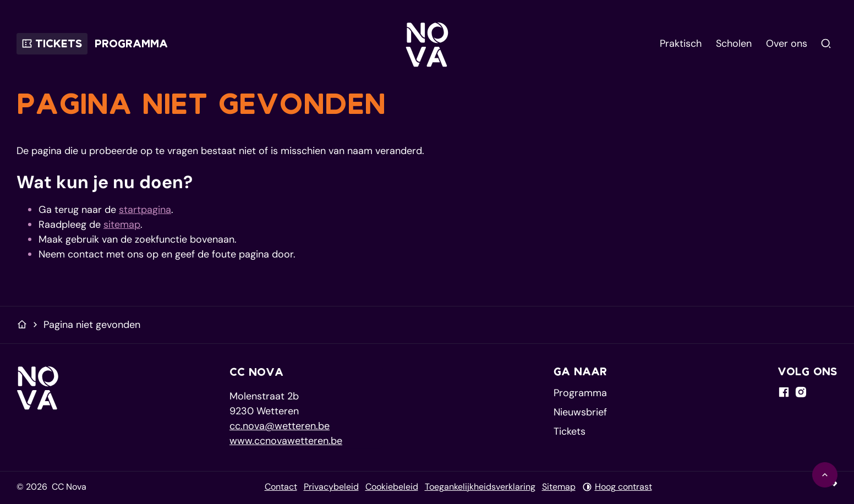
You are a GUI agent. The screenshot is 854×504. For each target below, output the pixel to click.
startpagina (145, 210)
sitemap (122, 224)
